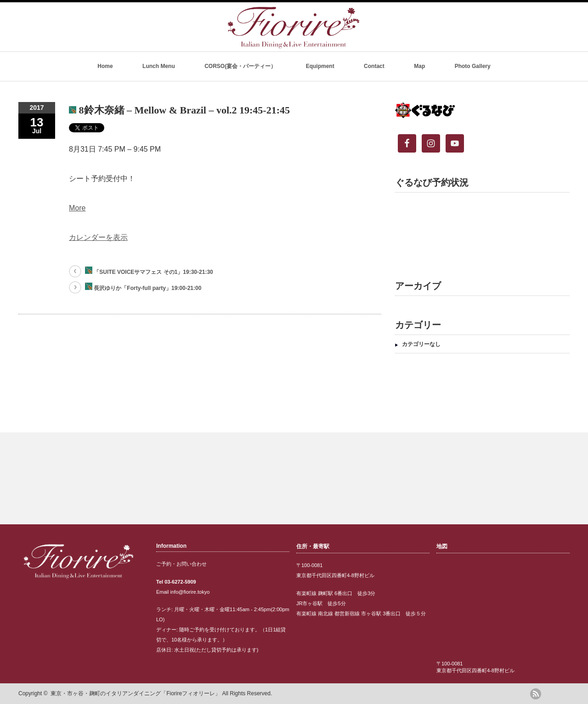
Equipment (320, 66)
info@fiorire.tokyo (190, 592)
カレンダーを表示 (98, 237)
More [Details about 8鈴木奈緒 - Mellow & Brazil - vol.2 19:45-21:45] (77, 208)
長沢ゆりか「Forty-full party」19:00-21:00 (143, 287)
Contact (374, 66)
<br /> (478, 229)
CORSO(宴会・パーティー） (240, 66)
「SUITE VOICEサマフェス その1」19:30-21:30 (149, 271)
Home (105, 66)
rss (536, 694)
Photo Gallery (473, 66)
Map (419, 66)
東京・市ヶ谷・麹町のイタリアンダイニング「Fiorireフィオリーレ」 (136, 693)
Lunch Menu (159, 66)
